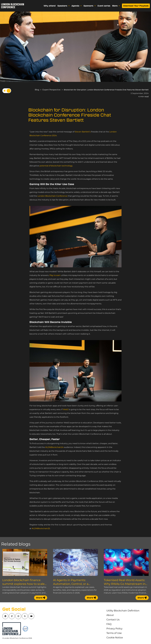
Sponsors (90, 6)
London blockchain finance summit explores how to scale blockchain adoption (23, 584)
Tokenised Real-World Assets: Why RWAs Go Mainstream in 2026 (125, 584)
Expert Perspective (51, 90)
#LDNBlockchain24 (54, 447)
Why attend (50, 6)
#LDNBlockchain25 (41, 528)
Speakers (64, 6)
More (116, 6)
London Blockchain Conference (52, 196)
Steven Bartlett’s (83, 132)
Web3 (66, 409)
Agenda (77, 6)
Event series (104, 6)
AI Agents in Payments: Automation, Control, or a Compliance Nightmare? (71, 584)
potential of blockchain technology (56, 166)
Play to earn (55, 275)
